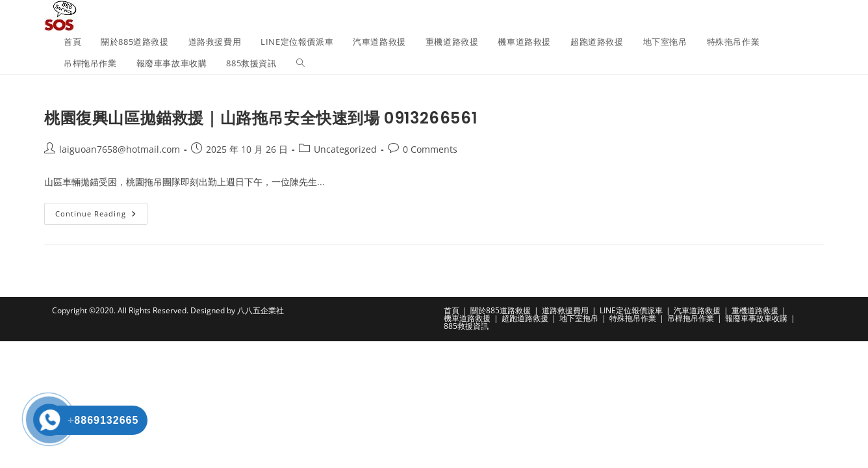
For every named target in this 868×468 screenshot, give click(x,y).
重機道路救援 (755, 310)
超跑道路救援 (525, 318)
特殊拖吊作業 (633, 318)
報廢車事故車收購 (756, 318)
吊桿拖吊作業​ (691, 318)
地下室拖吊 (579, 318)
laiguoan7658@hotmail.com (120, 149)
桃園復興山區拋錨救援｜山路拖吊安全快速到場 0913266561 (261, 118)
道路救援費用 (565, 310)
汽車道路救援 (697, 310)
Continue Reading (101, 216)
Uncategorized (345, 149)
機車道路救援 (467, 318)
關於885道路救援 (501, 310)
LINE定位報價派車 (631, 310)
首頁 (452, 310)
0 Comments (430, 149)
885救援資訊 (466, 326)
